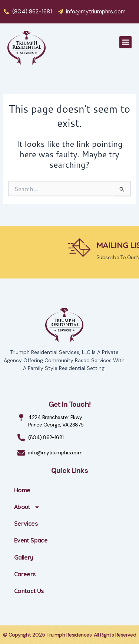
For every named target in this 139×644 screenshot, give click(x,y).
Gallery (24, 557)
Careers (25, 574)
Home (22, 490)
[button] (125, 42)
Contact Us (29, 591)
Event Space (31, 540)
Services (26, 524)
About (27, 507)
